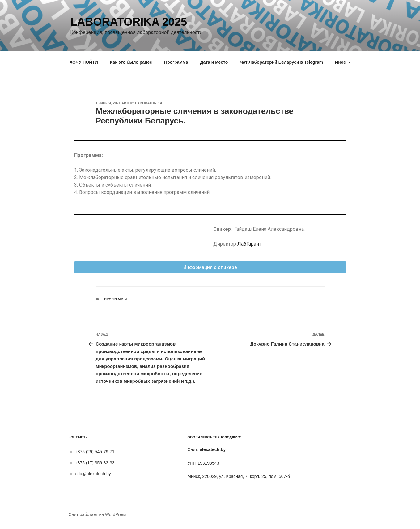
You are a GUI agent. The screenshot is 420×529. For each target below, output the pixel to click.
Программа (176, 62)
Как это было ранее (131, 62)
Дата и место (214, 62)
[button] (210, 267)
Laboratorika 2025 (129, 22)
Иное (343, 62)
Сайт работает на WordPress (98, 514)
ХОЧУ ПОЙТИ (84, 62)
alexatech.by (213, 449)
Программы (115, 299)
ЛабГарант (249, 244)
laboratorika (149, 103)
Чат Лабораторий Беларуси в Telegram (281, 62)
